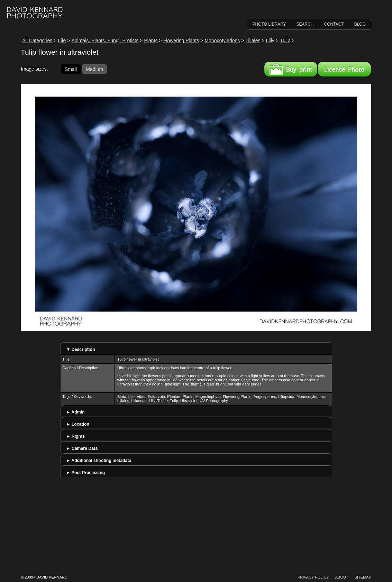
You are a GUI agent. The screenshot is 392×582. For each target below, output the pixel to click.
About (342, 577)
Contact (334, 24)
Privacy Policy (313, 577)
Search (305, 24)
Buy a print (291, 69)
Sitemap (363, 577)
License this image (344, 69)
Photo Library (269, 24)
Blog (360, 24)
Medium (94, 69)
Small (71, 69)
